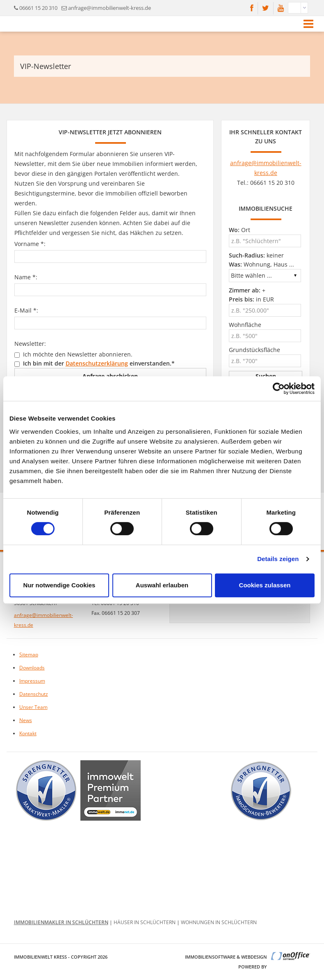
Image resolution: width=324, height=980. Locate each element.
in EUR (251, 299)
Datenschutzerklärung (97, 363)
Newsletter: (30, 344)
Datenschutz (34, 694)
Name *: (26, 277)
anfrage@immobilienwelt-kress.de (110, 8)
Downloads (32, 668)
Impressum (32, 681)
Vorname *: (30, 244)
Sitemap (29, 654)
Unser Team (33, 707)
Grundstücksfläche (254, 350)
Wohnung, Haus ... (261, 264)
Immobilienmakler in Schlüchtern (61, 922)
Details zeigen (278, 559)
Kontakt (28, 733)
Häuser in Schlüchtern (145, 922)
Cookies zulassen (265, 585)
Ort (240, 230)
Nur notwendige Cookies (59, 585)
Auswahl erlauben (162, 585)
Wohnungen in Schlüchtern (219, 922)
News (26, 720)
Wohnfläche (245, 325)
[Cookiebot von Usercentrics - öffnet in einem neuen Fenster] (279, 389)
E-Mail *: (26, 310)
